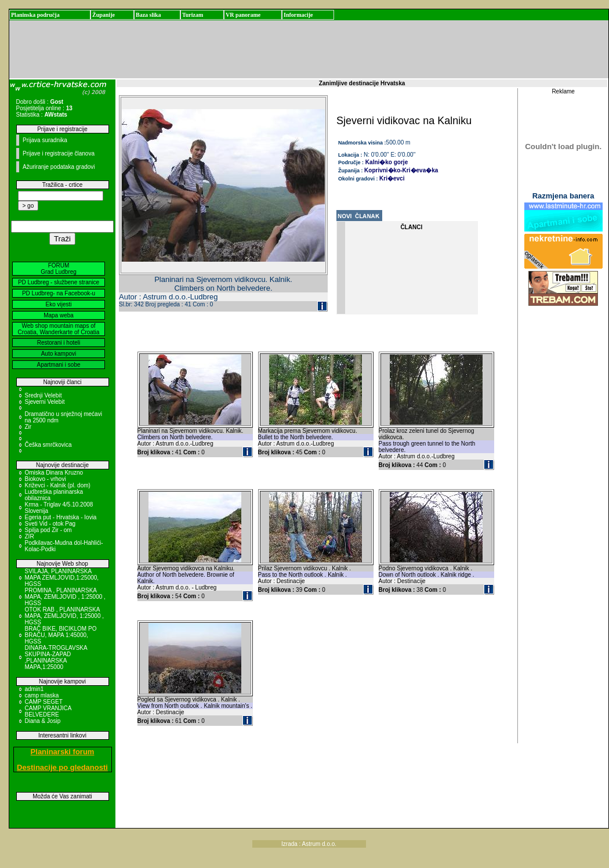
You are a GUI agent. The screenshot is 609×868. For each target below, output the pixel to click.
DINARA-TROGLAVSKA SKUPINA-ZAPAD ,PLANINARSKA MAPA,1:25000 (56, 657)
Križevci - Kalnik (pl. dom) (58, 485)
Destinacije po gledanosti (62, 767)
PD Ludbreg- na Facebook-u (59, 293)
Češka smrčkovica (48, 445)
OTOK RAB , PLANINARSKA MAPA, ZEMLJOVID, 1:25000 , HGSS (65, 616)
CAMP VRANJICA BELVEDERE (48, 711)
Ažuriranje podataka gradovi (59, 167)
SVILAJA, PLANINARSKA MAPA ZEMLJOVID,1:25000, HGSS (62, 578)
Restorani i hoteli (59, 343)
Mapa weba (59, 315)
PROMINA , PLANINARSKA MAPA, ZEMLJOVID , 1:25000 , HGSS (65, 597)
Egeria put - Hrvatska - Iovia (61, 517)
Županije (104, 15)
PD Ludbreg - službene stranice (59, 282)
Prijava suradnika (45, 140)
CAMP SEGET (44, 702)
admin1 (35, 689)
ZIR (30, 536)
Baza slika (148, 15)
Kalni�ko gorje (386, 162)
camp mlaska (42, 695)
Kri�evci (392, 178)
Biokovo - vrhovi (46, 479)
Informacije (298, 15)
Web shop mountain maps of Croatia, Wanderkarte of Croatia (59, 329)
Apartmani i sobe (58, 365)
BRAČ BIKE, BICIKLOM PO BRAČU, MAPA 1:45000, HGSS (61, 635)
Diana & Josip (43, 721)
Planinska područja (35, 15)
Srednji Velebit (43, 395)
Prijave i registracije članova (59, 153)
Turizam (193, 15)
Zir (28, 427)
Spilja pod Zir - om (48, 530)
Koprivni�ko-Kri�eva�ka (401, 170)
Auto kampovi (59, 354)
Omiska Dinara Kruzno (54, 473)
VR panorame (243, 15)
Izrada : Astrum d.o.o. (309, 844)
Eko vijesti (58, 304)
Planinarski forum (63, 752)
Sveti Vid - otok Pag (50, 524)
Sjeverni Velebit (45, 402)
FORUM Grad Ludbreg (59, 269)
